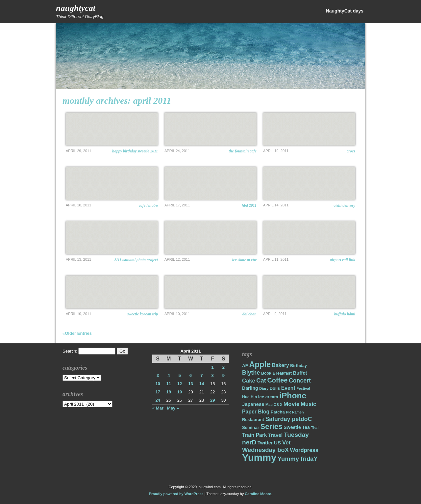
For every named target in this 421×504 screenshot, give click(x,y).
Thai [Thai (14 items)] (315, 428)
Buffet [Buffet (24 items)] (300, 373)
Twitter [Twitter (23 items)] (265, 443)
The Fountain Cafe (243, 151)
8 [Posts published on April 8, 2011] (213, 375)
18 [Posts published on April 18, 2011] (169, 392)
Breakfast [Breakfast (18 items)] (282, 373)
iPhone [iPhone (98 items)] (293, 396)
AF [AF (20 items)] (245, 366)
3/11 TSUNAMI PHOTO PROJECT (136, 260)
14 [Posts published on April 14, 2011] (202, 384)
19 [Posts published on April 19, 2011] (180, 392)
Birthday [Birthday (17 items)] (298, 366)
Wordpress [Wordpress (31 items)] (304, 450)
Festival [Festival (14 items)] (303, 388)
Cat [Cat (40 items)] (261, 380)
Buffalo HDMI (345, 314)
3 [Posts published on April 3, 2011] (158, 375)
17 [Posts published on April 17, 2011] (158, 392)
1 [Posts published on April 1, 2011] (213, 367)
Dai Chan (249, 314)
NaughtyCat (76, 8)
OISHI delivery (344, 205)
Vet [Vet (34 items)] (286, 443)
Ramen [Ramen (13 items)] (298, 412)
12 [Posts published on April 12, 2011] (180, 384)
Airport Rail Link (343, 260)
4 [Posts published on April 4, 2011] (169, 375)
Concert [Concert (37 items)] (300, 381)
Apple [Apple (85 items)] (260, 364)
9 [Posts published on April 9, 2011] (223, 375)
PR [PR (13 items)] (289, 412)
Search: (70, 351)
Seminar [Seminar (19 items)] (251, 427)
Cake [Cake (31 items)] (249, 381)
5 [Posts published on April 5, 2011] (179, 375)
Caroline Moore (258, 494)
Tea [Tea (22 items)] (306, 427)
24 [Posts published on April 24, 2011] (158, 400)
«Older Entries (77, 333)
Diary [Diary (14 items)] (264, 388)
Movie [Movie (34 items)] (291, 404)
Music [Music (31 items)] (308, 404)
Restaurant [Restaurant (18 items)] (253, 420)
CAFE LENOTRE (148, 205)
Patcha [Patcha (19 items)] (278, 412)
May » (173, 408)
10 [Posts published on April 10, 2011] (158, 384)
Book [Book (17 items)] (266, 373)
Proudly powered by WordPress (176, 494)
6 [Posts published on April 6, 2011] (191, 375)
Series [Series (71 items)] (271, 426)
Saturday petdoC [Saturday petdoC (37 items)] (288, 419)
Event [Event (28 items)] (288, 388)
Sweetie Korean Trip (143, 314)
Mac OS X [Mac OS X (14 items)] (274, 405)
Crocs (351, 151)
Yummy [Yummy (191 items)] (259, 457)
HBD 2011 (249, 205)
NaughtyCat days (345, 11)
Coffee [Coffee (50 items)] (277, 380)
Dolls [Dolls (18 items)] (275, 388)
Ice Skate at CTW (244, 260)
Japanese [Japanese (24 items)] (253, 404)
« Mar (158, 408)
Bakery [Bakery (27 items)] (281, 365)
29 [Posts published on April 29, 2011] (212, 400)
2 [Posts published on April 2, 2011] (223, 367)
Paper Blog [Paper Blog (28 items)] (256, 412)
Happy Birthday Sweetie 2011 (135, 151)
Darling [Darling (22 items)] (250, 388)
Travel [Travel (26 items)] (275, 435)
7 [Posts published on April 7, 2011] (201, 375)
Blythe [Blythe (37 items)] (251, 373)
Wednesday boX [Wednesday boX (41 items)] (265, 450)
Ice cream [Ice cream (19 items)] (268, 397)
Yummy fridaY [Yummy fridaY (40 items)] (298, 459)
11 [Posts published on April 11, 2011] (169, 384)
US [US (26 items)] (277, 443)
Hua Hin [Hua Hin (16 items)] (249, 397)
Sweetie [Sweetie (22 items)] (292, 427)
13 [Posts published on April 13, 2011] (190, 384)
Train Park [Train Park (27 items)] (255, 435)
